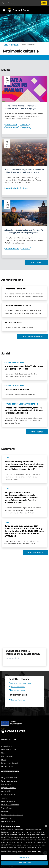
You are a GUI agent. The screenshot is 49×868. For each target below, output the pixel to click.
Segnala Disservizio (17, 705)
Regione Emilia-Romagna (9, 3)
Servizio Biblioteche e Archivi (18, 306)
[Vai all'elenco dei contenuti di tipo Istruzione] (24, 124)
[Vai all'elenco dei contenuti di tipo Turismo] (26, 188)
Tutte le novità (36, 263)
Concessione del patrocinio (17, 389)
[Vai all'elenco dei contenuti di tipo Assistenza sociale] (11, 124)
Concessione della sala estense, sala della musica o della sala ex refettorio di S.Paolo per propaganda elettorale (24, 410)
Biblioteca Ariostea (13, 322)
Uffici (3, 758)
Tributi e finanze (7, 813)
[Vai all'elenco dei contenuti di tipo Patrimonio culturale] (12, 128)
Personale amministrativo (10, 768)
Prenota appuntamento (18, 695)
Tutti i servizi (37, 432)
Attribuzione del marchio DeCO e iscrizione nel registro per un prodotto (24, 367)
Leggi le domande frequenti (20, 688)
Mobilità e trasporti (8, 806)
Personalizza (24, 858)
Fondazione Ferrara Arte (15, 289)
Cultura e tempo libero (9, 786)
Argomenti (15, 45)
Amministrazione (9, 745)
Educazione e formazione (10, 810)
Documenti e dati (7, 771)
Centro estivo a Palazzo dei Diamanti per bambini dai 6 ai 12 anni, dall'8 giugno (21, 107)
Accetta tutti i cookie (25, 863)
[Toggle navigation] (4, 10)
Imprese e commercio (9, 793)
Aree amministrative (8, 755)
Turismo (4, 803)
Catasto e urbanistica (9, 800)
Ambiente (5, 816)
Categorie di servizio (10, 776)
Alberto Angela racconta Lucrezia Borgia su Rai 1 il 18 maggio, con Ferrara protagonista (24, 231)
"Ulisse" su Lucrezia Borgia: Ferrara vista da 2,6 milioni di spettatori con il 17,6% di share (24, 171)
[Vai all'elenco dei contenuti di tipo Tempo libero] (26, 128)
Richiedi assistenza (17, 692)
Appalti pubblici (7, 796)
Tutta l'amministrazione (32, 336)
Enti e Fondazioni (7, 761)
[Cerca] (46, 10)
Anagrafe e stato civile (9, 783)
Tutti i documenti (35, 553)
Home (6, 45)
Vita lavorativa (6, 789)
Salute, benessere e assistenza (12, 820)
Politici (4, 765)
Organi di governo (8, 751)
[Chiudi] (46, 825)
